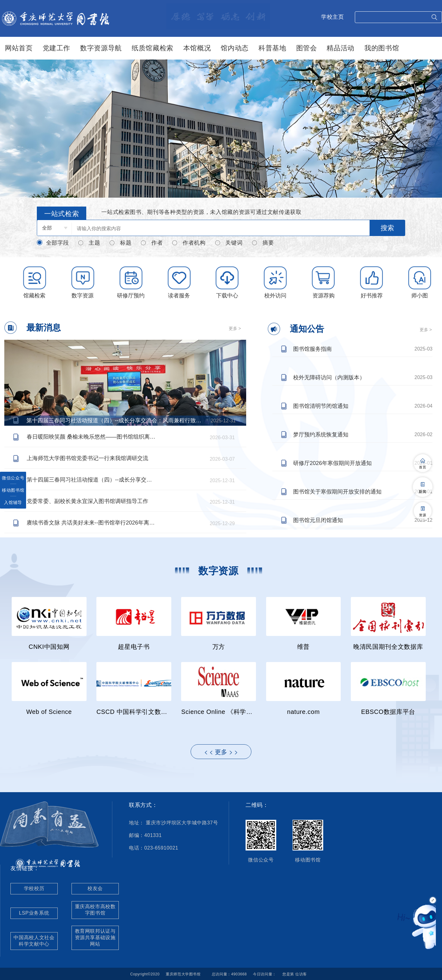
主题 (89, 243)
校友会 (95, 888)
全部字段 (53, 243)
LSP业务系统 (34, 913)
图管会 (307, 48)
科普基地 (272, 48)
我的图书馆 (382, 48)
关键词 (229, 243)
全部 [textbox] (47, 228)
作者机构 (188, 243)
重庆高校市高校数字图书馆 (95, 910)
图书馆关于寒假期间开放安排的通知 (337, 492)
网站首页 (19, 48)
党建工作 (57, 48)
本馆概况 (197, 48)
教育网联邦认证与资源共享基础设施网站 (95, 937)
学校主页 (333, 17)
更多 (221, 752)
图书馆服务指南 (312, 349)
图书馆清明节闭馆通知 (321, 406)
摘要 (263, 243)
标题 (120, 243)
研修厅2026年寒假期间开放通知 (332, 463)
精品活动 (341, 48)
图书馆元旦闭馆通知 (318, 520)
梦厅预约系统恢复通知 (321, 435)
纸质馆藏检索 (153, 48)
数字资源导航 (101, 48)
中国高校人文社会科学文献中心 (34, 941)
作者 (151, 243)
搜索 (387, 228)
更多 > (235, 328)
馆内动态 (235, 48)
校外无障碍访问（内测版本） (329, 378)
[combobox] (54, 228)
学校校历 (34, 888)
